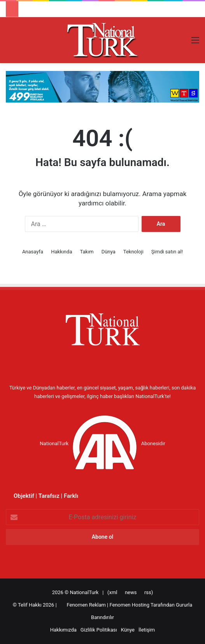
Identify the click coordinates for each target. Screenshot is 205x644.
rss (148, 592)
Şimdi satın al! (167, 252)
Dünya (109, 252)
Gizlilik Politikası (99, 630)
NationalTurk (84, 592)
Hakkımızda (63, 630)
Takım (87, 252)
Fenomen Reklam (87, 605)
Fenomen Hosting (130, 605)
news (131, 592)
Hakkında (61, 252)
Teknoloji (133, 252)
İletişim (147, 630)
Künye (128, 630)
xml (113, 592)
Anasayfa (33, 252)
